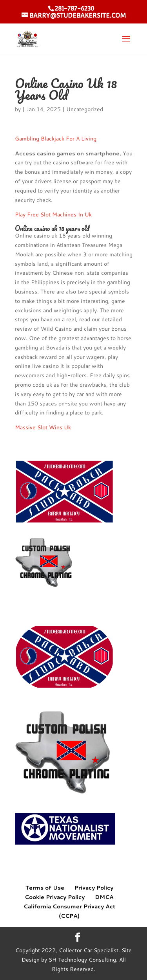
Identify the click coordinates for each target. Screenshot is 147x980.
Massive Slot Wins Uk (43, 427)
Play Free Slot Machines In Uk (53, 214)
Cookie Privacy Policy (55, 897)
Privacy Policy (94, 888)
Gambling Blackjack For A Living (56, 139)
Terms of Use (45, 888)
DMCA (104, 897)
